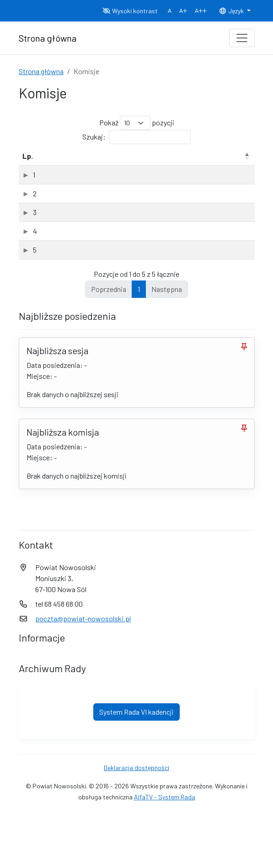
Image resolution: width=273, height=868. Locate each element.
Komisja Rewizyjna (78, 275)
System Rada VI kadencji (136, 767)
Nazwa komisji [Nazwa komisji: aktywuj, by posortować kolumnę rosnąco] (72, 167)
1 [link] (139, 344)
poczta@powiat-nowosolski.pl (83, 673)
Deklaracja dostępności (136, 822)
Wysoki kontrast (130, 11)
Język (232, 11)
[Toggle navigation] (242, 38)
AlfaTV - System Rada (165, 852)
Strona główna (41, 71)
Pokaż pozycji (137, 123)
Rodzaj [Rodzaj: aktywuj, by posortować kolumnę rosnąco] (168, 167)
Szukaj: (136, 137)
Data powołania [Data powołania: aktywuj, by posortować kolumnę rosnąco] (213, 161)
